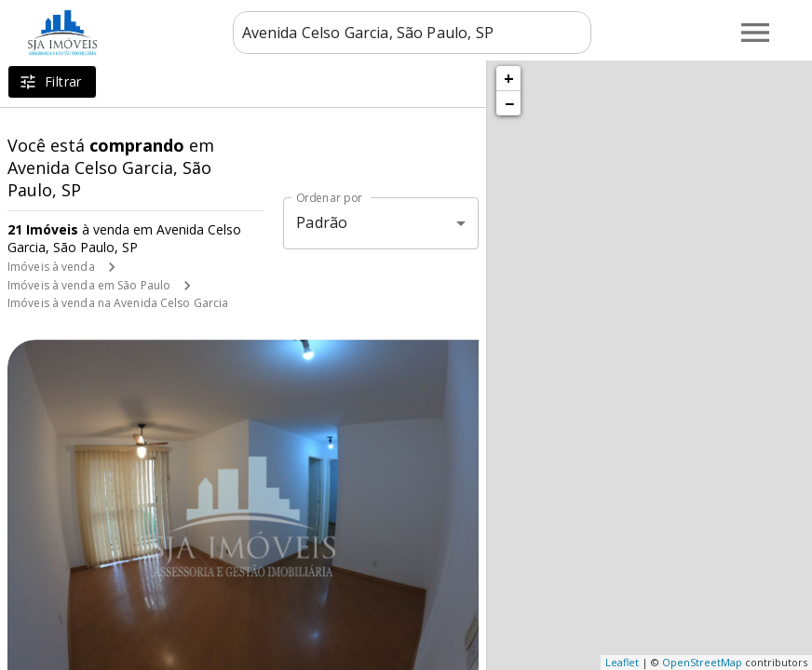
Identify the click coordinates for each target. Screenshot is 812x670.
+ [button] (509, 78)
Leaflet (622, 662)
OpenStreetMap (702, 662)
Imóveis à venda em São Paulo (89, 285)
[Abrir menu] (755, 33)
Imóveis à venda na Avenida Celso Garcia (118, 303)
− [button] (509, 103)
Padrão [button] (322, 222)
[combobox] (411, 33)
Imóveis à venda (51, 267)
